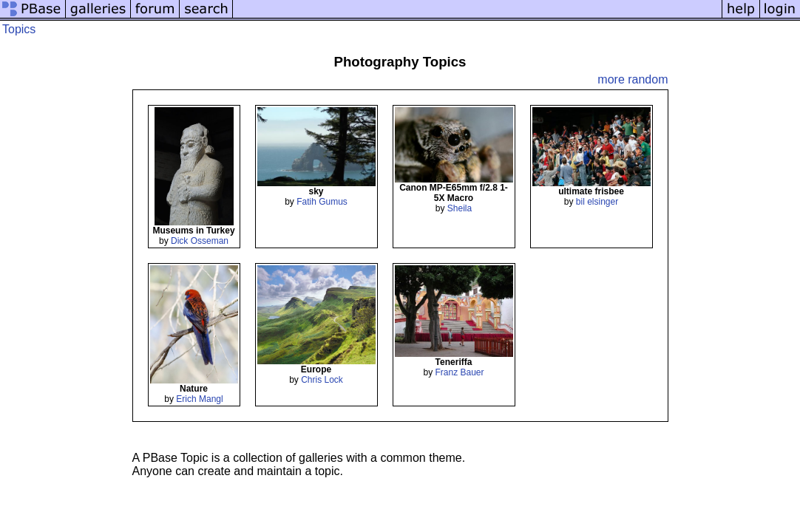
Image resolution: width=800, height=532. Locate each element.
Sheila (460, 208)
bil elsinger (597, 202)
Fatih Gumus (322, 202)
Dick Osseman (200, 241)
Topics (19, 29)
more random (633, 79)
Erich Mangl (199, 399)
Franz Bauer (459, 372)
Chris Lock (322, 380)
